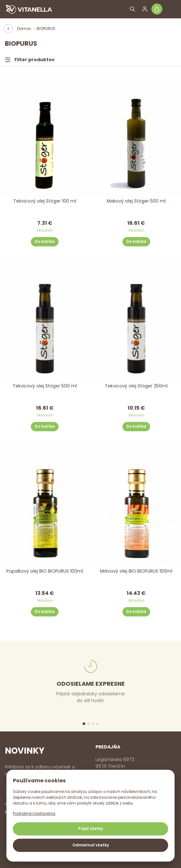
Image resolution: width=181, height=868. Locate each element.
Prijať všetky (91, 829)
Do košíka (45, 241)
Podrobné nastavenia (34, 813)
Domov (24, 29)
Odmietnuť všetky (91, 845)
